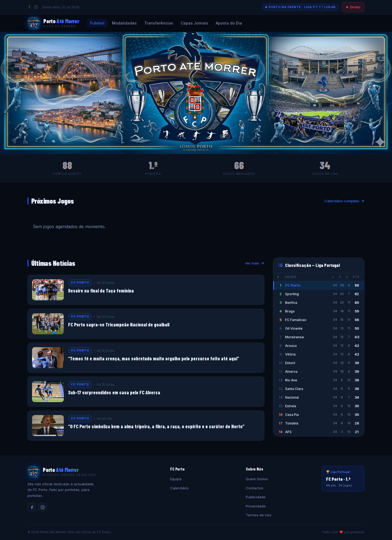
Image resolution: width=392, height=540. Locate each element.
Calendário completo (344, 201)
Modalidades (124, 23)
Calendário (179, 488)
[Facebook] (29, 7)
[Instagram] (36, 7)
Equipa (176, 479)
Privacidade (256, 506)
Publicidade (256, 497)
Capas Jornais (194, 23)
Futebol (97, 23)
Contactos (255, 488)
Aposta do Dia (229, 23)
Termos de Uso (259, 515)
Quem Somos (257, 479)
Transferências (159, 23)
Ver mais (255, 263)
